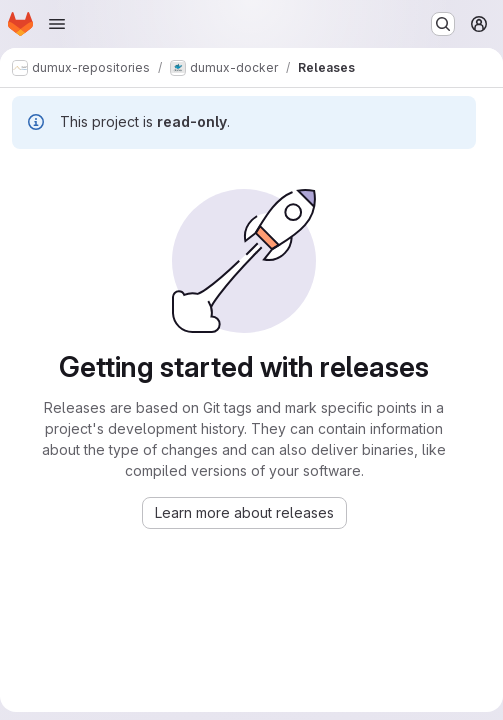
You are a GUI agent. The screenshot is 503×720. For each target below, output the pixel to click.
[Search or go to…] (443, 24)
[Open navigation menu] (57, 24)
